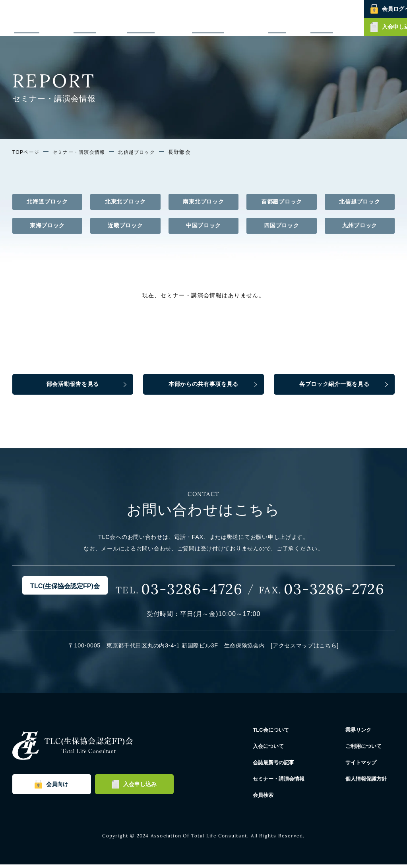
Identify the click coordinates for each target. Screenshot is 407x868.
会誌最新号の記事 (202, 18)
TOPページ (27, 152)
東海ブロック (47, 225)
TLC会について (120, 18)
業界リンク (363, 733)
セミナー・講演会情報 (256, 18)
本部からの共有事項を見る (204, 386)
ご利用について (369, 749)
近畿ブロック (125, 225)
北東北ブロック (125, 201)
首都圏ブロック (282, 201)
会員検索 (298, 18)
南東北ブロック (203, 201)
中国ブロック (203, 225)
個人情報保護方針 (372, 782)
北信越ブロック (144, 152)
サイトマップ (366, 765)
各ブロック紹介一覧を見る (334, 386)
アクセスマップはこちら (305, 649)
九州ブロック (360, 225)
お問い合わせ (329, 18)
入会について (159, 18)
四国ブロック (281, 225)
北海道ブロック (47, 201)
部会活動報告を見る (73, 386)
